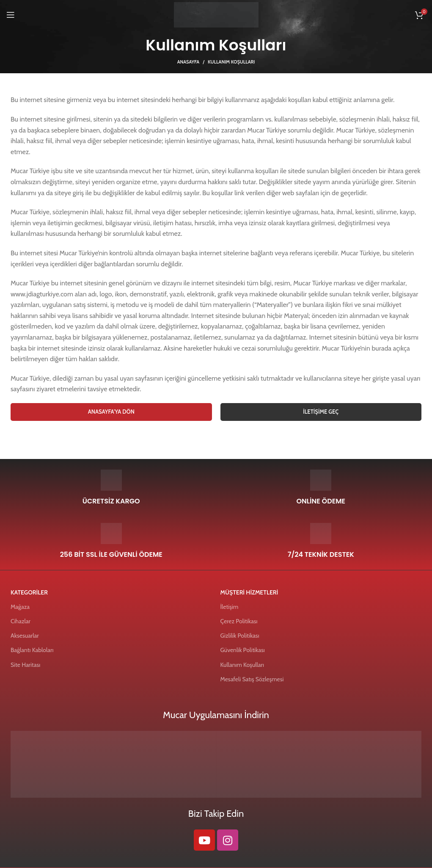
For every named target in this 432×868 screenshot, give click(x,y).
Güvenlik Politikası (243, 650)
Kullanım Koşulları (242, 665)
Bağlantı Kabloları (32, 650)
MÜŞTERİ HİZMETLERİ (249, 592)
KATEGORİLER (29, 592)
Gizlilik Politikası (240, 636)
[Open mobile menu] (11, 15)
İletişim (230, 607)
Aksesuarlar (25, 636)
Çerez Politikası (239, 621)
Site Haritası (25, 665)
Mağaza (20, 607)
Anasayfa (188, 62)
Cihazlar (21, 621)
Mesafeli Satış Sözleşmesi (252, 679)
